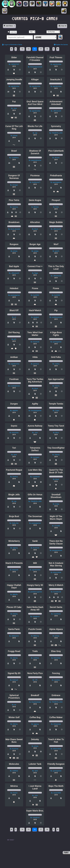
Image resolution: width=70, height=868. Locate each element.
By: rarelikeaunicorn (56, 317)
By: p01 (14, 339)
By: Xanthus (14, 477)
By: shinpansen (56, 724)
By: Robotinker (56, 658)
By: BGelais (35, 207)
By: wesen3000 (56, 793)
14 (22, 49)
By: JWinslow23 (56, 111)
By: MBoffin (14, 594)
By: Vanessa (14, 207)
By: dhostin (56, 158)
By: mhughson (35, 616)
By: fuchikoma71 (35, 182)
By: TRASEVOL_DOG (56, 133)
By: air (14, 317)
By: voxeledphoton (14, 386)
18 (47, 49)
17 (41, 49)
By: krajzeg (14, 614)
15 (28, 49)
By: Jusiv (14, 108)
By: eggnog (14, 548)
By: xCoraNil (56, 526)
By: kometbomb (56, 592)
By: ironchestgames (35, 411)
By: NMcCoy (35, 636)
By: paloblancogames (35, 592)
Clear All (62, 26)
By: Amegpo (14, 185)
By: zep (35, 133)
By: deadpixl (35, 317)
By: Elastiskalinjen (35, 702)
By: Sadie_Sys (14, 523)
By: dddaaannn (14, 636)
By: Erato (56, 207)
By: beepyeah (14, 570)
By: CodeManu (14, 158)
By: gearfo (56, 251)
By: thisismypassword (35, 67)
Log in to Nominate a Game (12, 45)
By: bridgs (56, 504)
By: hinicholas (14, 433)
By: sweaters (56, 680)
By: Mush (35, 229)
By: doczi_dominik (14, 229)
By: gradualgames (14, 295)
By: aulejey (35, 251)
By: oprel (14, 455)
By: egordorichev (56, 64)
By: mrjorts (56, 386)
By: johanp (14, 136)
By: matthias (35, 658)
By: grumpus (35, 364)
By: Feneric (14, 793)
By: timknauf (14, 680)
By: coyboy (56, 364)
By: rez (14, 705)
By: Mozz (56, 433)
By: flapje (35, 273)
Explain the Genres (61, 45)
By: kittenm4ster (56, 572)
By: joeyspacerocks (56, 550)
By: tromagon (35, 457)
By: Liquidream (35, 477)
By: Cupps (56, 411)
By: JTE (35, 680)
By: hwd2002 (35, 295)
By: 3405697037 (14, 64)
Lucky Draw (13, 32)
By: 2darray (56, 455)
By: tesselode (35, 342)
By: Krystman (35, 548)
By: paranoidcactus (35, 160)
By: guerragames (56, 182)
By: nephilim (14, 411)
